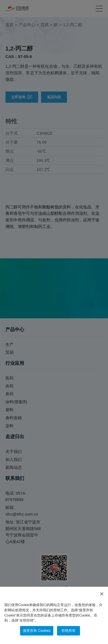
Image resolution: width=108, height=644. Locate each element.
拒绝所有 (68, 631)
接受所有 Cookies (37, 631)
